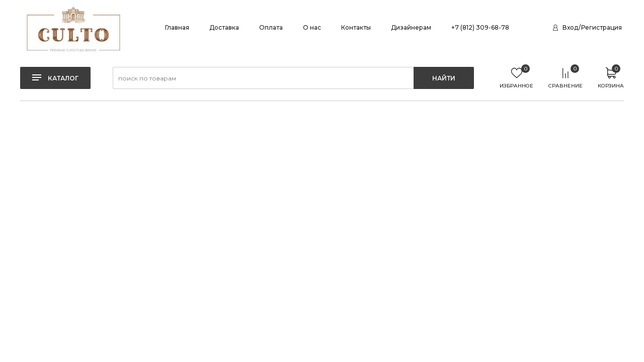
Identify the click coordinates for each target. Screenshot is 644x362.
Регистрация (601, 27)
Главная (177, 27)
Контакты (356, 27)
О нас (312, 27)
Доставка (224, 27)
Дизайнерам (411, 27)
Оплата (271, 27)
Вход (570, 27)
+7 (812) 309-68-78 (480, 27)
